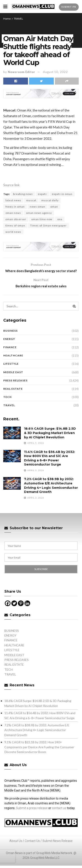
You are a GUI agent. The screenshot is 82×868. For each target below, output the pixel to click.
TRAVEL (18, 19)
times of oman (15, 225)
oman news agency (39, 213)
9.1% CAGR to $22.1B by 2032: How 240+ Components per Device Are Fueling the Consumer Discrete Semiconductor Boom (39, 754)
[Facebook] (8, 610)
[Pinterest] (21, 610)
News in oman (15, 207)
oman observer (16, 219)
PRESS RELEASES (15, 387)
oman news (13, 213)
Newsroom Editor (22, 72)
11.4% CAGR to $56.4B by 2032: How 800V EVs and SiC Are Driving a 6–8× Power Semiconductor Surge (50, 465)
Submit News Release (58, 848)
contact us (59, 815)
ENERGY (9, 346)
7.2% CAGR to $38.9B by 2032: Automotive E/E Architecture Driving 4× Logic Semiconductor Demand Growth (51, 492)
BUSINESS (10, 337)
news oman (38, 207)
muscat (31, 200)
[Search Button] (74, 313)
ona (60, 219)
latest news (13, 200)
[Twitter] (14, 610)
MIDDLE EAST (13, 379)
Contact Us (32, 848)
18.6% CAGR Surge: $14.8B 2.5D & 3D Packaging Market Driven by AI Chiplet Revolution (50, 440)
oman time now (42, 219)
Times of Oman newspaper (48, 225)
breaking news (23, 194)
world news (13, 232)
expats (42, 194)
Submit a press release (32, 815)
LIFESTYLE (11, 370)
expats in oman (62, 194)
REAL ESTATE (13, 395)
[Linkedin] (27, 610)
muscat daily (50, 200)
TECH (7, 404)
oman (54, 207)
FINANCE (10, 354)
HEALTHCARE (13, 362)
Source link (11, 185)
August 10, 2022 (55, 72)
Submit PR (69, 7)
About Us (16, 848)
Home (7, 19)
